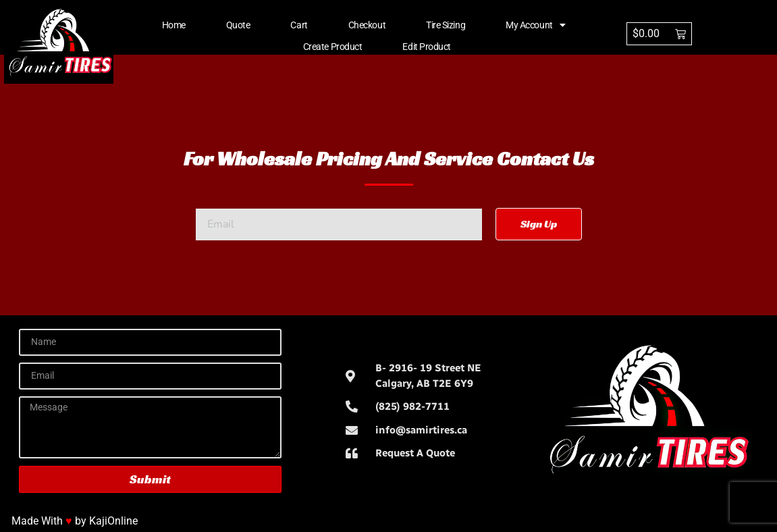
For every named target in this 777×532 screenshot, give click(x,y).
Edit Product (427, 47)
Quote (238, 25)
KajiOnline (113, 521)
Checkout (367, 25)
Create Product (333, 47)
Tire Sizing (446, 25)
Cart (299, 25)
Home (174, 25)
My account (535, 25)
